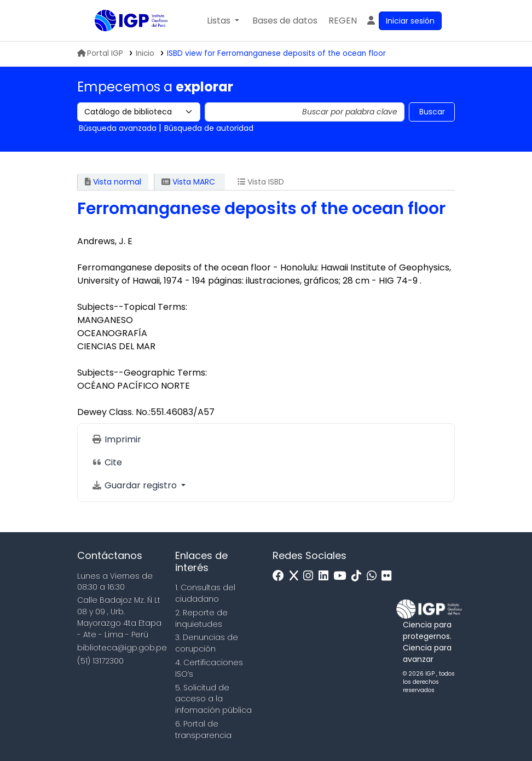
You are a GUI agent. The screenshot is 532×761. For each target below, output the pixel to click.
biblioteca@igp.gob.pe (122, 648)
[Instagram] (311, 576)
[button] (223, 21)
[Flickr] (389, 576)
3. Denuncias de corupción (207, 643)
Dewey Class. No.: (114, 412)
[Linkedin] (326, 576)
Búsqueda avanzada (118, 128)
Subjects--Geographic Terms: (142, 373)
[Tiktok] (359, 576)
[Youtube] (342, 576)
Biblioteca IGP (122, 43)
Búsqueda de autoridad (209, 128)
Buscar (432, 112)
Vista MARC (188, 182)
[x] (297, 576)
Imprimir (116, 439)
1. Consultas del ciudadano (205, 593)
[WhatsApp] (374, 576)
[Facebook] (281, 576)
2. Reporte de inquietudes (201, 618)
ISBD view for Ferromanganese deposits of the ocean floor (276, 53)
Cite (107, 462)
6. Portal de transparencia (203, 730)
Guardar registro (135, 485)
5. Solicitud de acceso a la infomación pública (213, 699)
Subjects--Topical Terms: (132, 307)
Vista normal (113, 182)
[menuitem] (343, 21)
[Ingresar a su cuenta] (404, 21)
